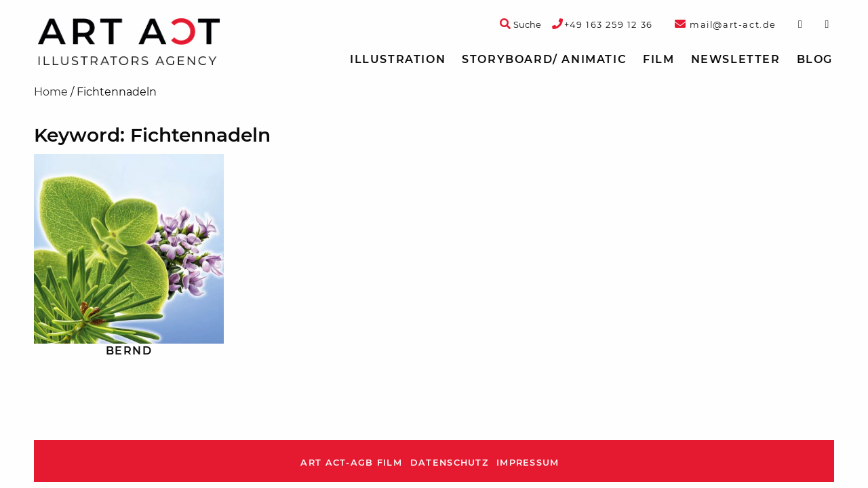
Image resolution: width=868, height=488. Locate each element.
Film (658, 59)
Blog (815, 59)
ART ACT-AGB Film (351, 463)
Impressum (528, 463)
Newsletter (736, 59)
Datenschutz (449, 463)
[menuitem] (398, 60)
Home (51, 92)
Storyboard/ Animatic (544, 59)
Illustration (398, 59)
